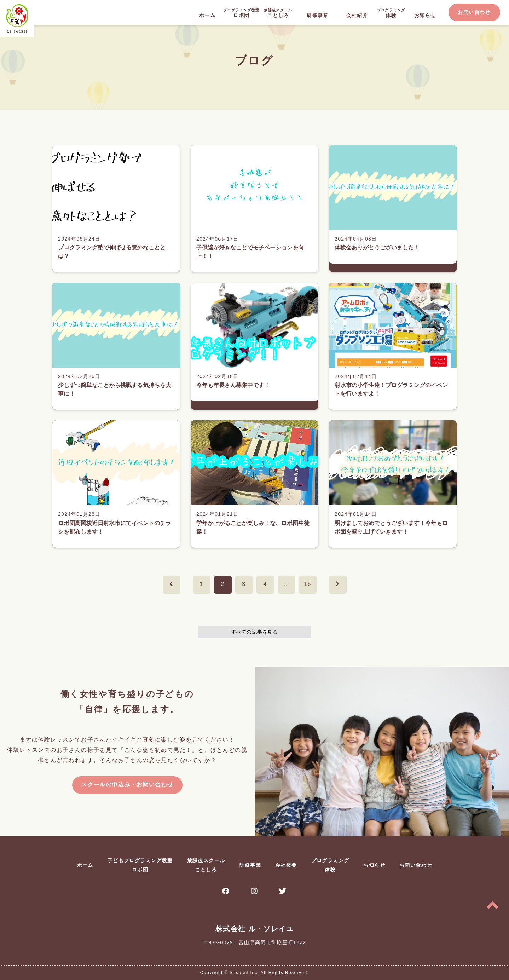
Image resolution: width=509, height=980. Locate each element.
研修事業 (318, 15)
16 (308, 584)
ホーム (207, 15)
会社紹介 (357, 15)
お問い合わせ (474, 12)
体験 (391, 13)
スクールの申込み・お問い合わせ (127, 785)
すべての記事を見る (254, 632)
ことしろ (278, 13)
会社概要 (286, 865)
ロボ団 (241, 13)
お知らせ (425, 15)
